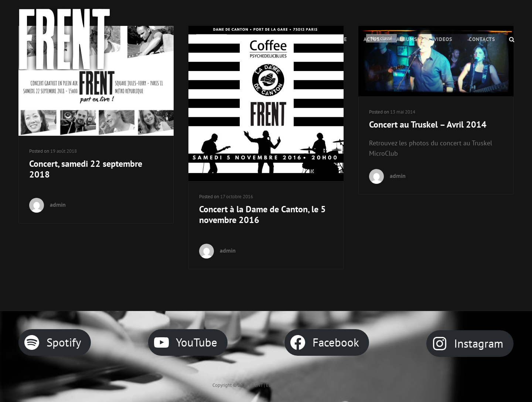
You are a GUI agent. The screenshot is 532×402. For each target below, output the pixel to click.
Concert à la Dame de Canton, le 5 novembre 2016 (262, 214)
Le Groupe (333, 39)
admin (58, 205)
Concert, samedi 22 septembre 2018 (86, 169)
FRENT (256, 385)
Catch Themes (305, 385)
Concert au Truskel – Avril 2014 (428, 124)
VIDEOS (443, 39)
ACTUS (372, 39)
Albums (407, 39)
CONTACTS (482, 39)
